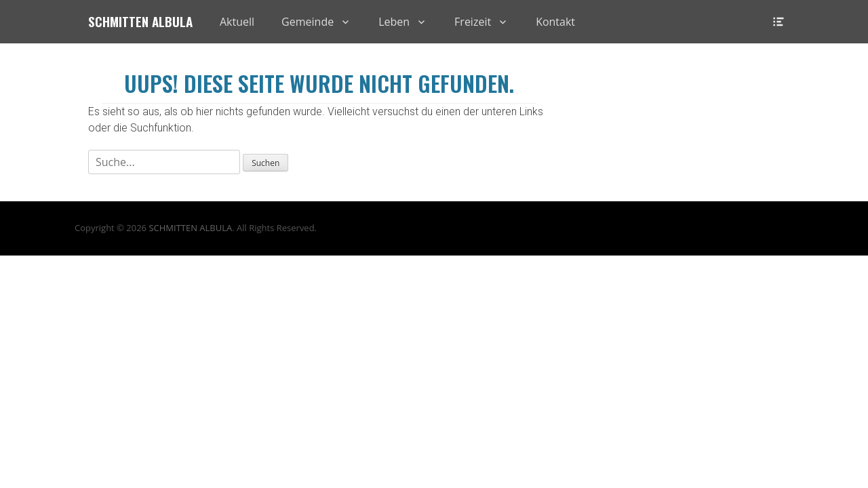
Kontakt (555, 22)
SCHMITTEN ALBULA (190, 228)
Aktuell (237, 22)
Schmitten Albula (140, 21)
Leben (394, 22)
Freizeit (473, 22)
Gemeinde (308, 22)
